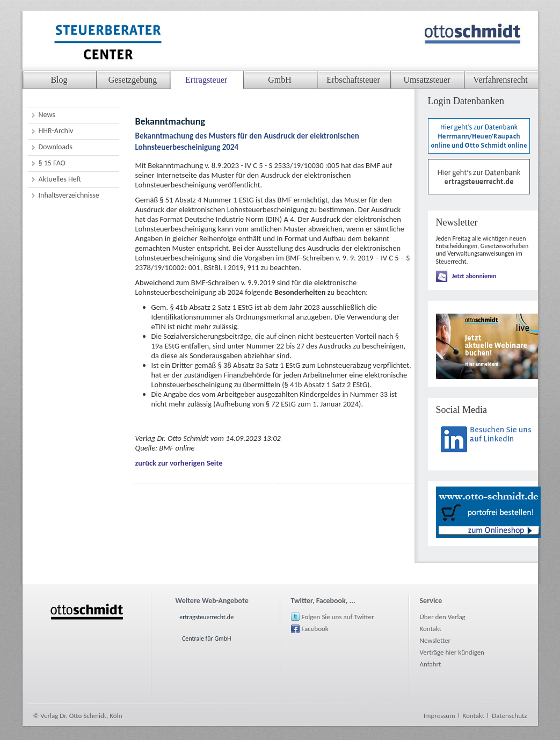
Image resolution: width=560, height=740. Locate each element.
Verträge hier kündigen (452, 652)
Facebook (315, 629)
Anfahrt (431, 664)
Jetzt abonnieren (474, 276)
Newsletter (435, 640)
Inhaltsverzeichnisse (69, 195)
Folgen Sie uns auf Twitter (338, 617)
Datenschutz (509, 716)
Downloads (56, 147)
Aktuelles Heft (60, 179)
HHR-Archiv (56, 131)
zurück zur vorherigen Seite (179, 463)
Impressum (439, 716)
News (47, 115)
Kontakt (431, 629)
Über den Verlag (443, 617)
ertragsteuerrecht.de (206, 617)
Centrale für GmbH (207, 639)
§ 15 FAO (52, 163)
